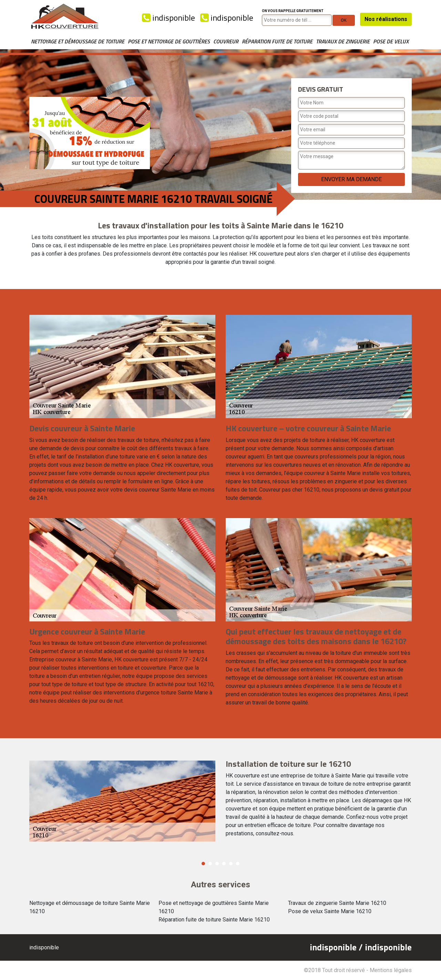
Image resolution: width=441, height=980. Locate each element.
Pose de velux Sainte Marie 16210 (330, 911)
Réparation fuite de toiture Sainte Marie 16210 (214, 920)
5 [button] (231, 864)
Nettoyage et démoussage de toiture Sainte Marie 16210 (90, 907)
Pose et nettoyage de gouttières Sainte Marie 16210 (214, 907)
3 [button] (217, 864)
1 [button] (203, 864)
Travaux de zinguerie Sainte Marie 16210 (337, 903)
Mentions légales (391, 970)
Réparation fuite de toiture (277, 41)
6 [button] (238, 864)
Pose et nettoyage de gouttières (169, 41)
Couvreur (226, 41)
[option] (220, 801)
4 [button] (224, 864)
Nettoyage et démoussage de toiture (78, 41)
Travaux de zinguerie (343, 41)
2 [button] (210, 864)
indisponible (168, 18)
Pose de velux (391, 41)
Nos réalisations (386, 19)
